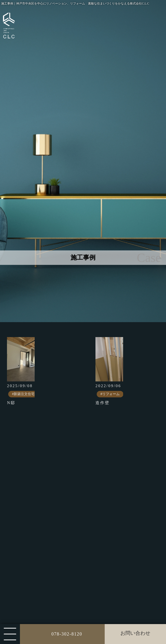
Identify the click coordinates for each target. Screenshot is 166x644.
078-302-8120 (67, 634)
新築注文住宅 (40, 517)
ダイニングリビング (46, 616)
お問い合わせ (135, 633)
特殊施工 (36, 558)
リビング (36, 606)
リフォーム (38, 537)
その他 (34, 568)
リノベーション (42, 547)
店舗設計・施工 (42, 527)
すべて (34, 507)
